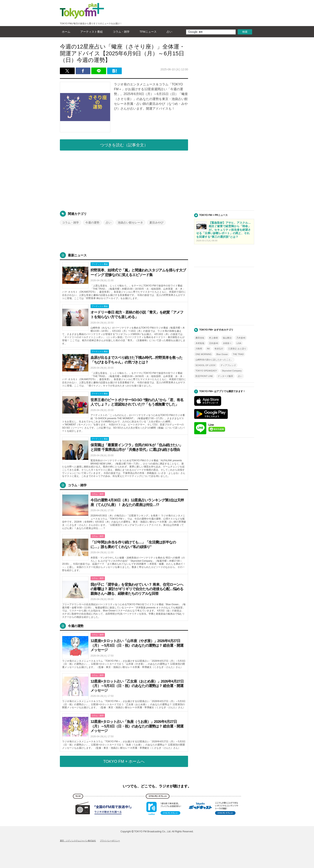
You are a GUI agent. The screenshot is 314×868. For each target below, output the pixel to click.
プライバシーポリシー (110, 841)
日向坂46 (214, 343)
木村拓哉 (200, 343)
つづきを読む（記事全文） (124, 145)
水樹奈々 (227, 343)
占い (168, 32)
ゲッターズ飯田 (225, 376)
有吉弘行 (219, 349)
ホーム (65, 32)
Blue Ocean (222, 354)
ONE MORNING (203, 354)
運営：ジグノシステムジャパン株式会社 (78, 841)
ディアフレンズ (228, 365)
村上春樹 (213, 338)
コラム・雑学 (120, 32)
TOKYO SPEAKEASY (206, 371)
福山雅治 (227, 338)
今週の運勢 (92, 223)
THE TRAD (238, 354)
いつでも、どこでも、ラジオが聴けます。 (157, 786)
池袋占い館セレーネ (130, 223)
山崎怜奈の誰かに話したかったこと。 (214, 360)
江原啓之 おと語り (237, 349)
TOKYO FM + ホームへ (124, 761)
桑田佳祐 (200, 338)
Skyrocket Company (232, 371)
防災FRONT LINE (204, 376)
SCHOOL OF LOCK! (206, 365)
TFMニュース (147, 32)
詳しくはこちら (124, 281)
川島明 (199, 349)
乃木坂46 (241, 338)
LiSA (239, 343)
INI (208, 349)
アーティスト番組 (91, 32)
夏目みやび (156, 223)
